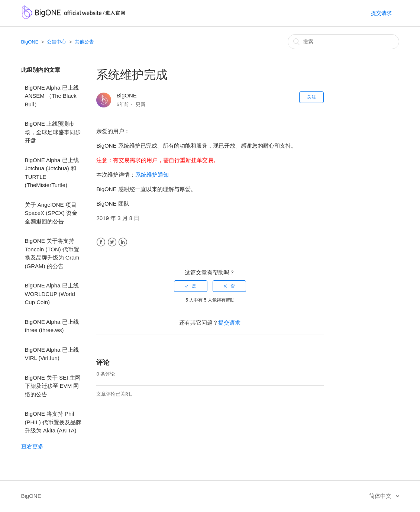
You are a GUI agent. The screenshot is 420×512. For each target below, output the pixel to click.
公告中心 (56, 42)
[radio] (191, 286)
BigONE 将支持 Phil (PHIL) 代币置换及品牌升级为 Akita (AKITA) (53, 422)
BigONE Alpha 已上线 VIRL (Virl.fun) (52, 354)
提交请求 (381, 13)
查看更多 (32, 446)
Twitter (112, 242)
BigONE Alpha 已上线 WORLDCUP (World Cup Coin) (52, 294)
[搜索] (343, 42)
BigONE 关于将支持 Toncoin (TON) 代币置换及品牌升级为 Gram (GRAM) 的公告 (52, 253)
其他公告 (84, 42)
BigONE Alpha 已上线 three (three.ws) (52, 326)
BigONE (30, 42)
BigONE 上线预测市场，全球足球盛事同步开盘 (53, 132)
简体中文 (381, 496)
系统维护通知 (152, 175)
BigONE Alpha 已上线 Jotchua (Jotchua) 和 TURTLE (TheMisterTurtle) (52, 173)
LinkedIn (123, 242)
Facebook (101, 242)
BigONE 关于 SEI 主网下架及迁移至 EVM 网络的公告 (53, 386)
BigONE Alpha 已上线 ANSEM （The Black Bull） (52, 96)
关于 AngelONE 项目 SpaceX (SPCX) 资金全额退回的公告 (51, 213)
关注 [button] (311, 97)
